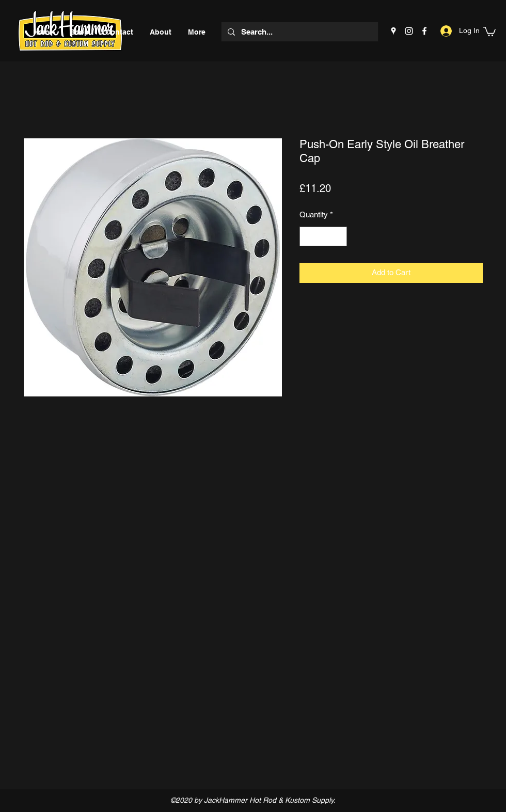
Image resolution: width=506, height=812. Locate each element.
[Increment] (339, 237)
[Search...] (299, 32)
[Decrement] (308, 237)
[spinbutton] (323, 237)
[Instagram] (409, 31)
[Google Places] (393, 31)
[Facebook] (424, 31)
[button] (489, 31)
